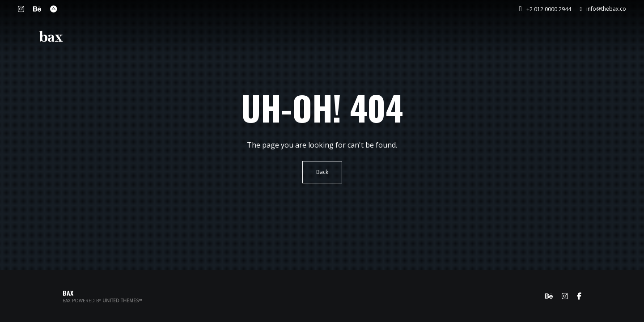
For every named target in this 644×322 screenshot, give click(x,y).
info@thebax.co (603, 9)
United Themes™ (122, 301)
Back (322, 172)
